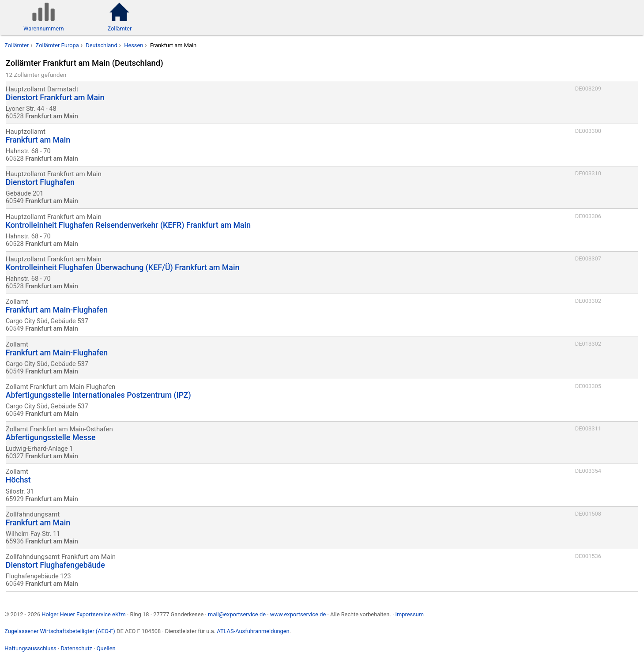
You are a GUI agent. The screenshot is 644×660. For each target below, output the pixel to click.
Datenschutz (76, 648)
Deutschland (101, 45)
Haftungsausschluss (30, 648)
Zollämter (17, 45)
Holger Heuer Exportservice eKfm (83, 614)
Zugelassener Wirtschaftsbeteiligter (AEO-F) (60, 631)
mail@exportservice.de (237, 614)
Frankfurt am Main (173, 45)
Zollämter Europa (57, 45)
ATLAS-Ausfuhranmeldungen (253, 631)
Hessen (134, 45)
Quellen (106, 648)
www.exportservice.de (298, 614)
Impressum (409, 614)
